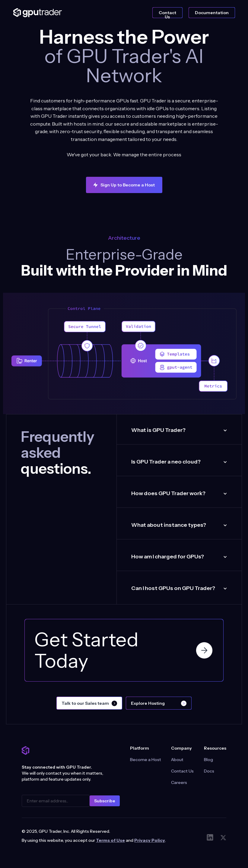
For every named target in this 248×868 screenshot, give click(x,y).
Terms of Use (110, 840)
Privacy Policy (150, 840)
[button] (179, 430)
